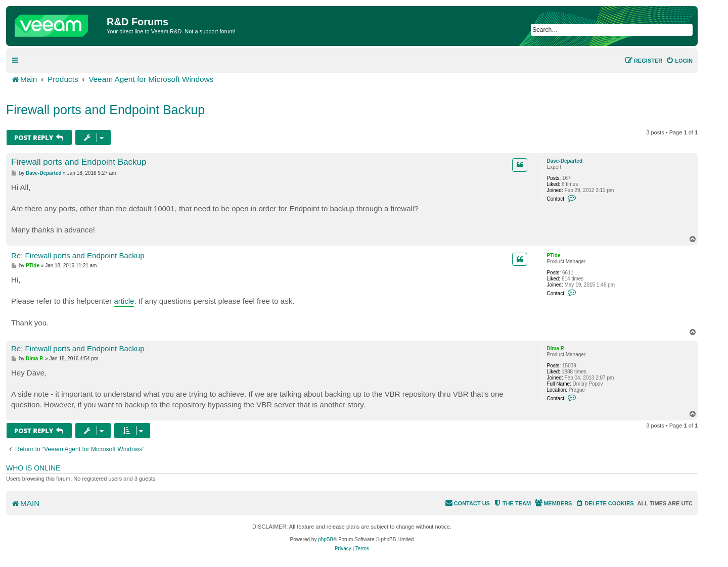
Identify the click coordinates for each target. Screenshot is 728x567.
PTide (553, 255)
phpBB (326, 539)
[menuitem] (679, 61)
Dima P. (555, 348)
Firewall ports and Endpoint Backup (105, 110)
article (124, 301)
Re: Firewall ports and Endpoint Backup (78, 255)
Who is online (33, 468)
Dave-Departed (564, 161)
